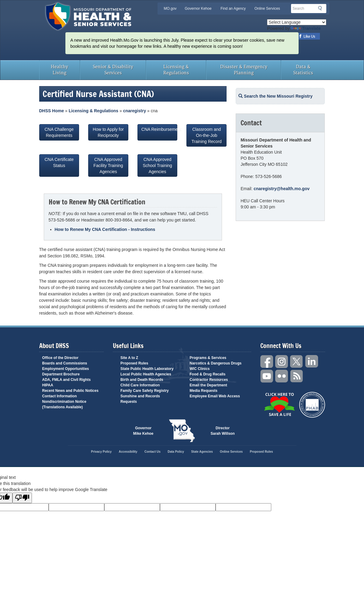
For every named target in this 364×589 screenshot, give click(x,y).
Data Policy (176, 452)
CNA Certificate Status (59, 166)
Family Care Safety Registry (145, 391)
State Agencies (202, 452)
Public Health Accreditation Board (312, 405)
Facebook (267, 362)
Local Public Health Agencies (146, 374)
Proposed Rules (134, 363)
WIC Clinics (200, 369)
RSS (297, 376)
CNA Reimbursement (159, 132)
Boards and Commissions (65, 363)
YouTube (267, 376)
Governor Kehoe (198, 9)
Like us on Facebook (307, 36)
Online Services (267, 9)
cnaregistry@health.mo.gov (282, 189)
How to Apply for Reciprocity (108, 132)
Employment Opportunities (66, 369)
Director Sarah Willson (223, 431)
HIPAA (48, 385)
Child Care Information (140, 385)
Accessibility (128, 452)
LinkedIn (312, 362)
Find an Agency (233, 9)
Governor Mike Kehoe (143, 431)
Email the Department (208, 385)
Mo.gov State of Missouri (182, 431)
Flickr (282, 376)
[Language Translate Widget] (297, 22)
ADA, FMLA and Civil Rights (67, 380)
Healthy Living (59, 70)
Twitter (297, 362)
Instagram (282, 362)
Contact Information (60, 396)
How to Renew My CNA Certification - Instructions (105, 229)
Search (322, 8)
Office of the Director (60, 358)
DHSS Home (52, 111)
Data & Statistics (303, 70)
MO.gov (170, 9)
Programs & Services (208, 358)
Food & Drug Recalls (208, 374)
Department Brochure (61, 374)
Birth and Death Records (142, 380)
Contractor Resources (209, 380)
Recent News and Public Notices (70, 391)
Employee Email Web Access (215, 396)
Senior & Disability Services (113, 70)
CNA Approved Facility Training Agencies (108, 166)
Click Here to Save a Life (279, 404)
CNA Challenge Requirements (59, 132)
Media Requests (204, 391)
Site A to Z (129, 358)
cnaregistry (135, 111)
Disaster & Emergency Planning (244, 70)
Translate (306, 28)
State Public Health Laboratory (147, 369)
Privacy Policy (101, 452)
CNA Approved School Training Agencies (157, 166)
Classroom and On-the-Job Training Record (207, 135)
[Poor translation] (22, 498)
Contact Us (153, 452)
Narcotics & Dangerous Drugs (216, 363)
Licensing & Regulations (176, 70)
